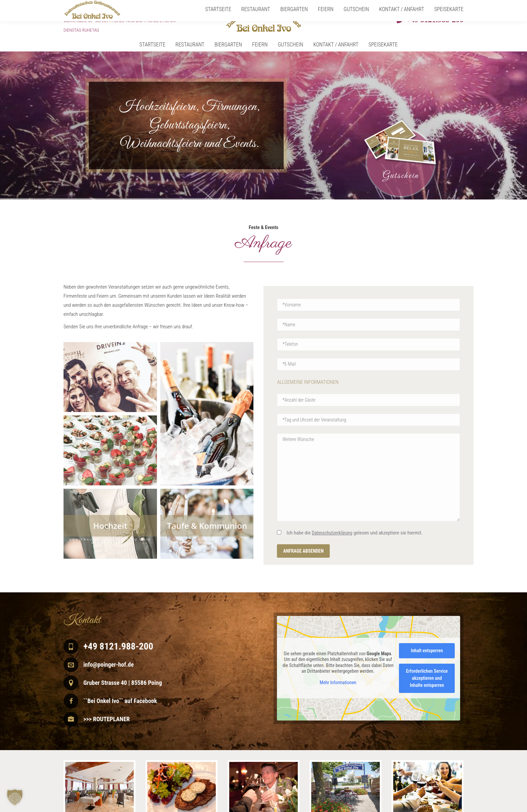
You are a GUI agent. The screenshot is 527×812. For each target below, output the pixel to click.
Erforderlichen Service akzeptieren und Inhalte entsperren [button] (427, 678)
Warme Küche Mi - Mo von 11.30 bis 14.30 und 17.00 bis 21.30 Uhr (120, 21)
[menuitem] (147, 45)
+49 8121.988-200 (434, 19)
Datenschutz (452, 808)
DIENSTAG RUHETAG (81, 30)
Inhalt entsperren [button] (427, 651)
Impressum (427, 808)
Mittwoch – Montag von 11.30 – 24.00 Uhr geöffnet (124, 11)
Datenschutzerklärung (332, 533)
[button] (15, 797)
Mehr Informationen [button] (338, 682)
